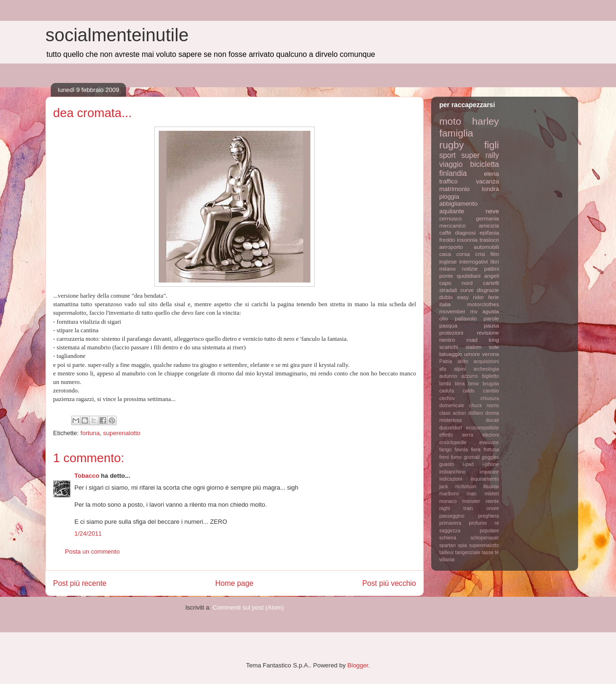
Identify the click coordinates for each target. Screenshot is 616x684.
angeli (492, 276)
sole (494, 347)
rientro (447, 340)
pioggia (449, 196)
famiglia (456, 133)
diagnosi (465, 233)
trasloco (489, 240)
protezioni (451, 333)
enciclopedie (453, 442)
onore (493, 508)
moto (450, 121)
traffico (448, 181)
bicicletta (485, 164)
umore (472, 354)
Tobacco (87, 476)
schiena (448, 538)
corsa (463, 254)
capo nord (456, 283)
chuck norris (484, 406)
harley (485, 121)
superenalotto (122, 433)
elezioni (491, 435)
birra (460, 384)
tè (497, 552)
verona (490, 354)
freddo (447, 240)
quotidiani (469, 276)
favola (462, 450)
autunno (448, 376)
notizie (470, 269)
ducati (492, 420)
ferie (494, 297)
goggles (490, 457)
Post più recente (80, 583)
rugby (452, 145)
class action (453, 413)
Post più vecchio (389, 583)
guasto (447, 464)
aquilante (452, 211)
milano (447, 269)
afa (443, 369)
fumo (456, 457)
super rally (480, 155)
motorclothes (483, 304)
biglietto (490, 376)
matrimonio (454, 189)
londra (490, 189)
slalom (473, 347)
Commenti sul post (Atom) (248, 607)
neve (492, 211)
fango (445, 450)
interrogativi (473, 261)
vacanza (488, 181)
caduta (447, 391)
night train (456, 508)
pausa (491, 325)
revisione (488, 333)
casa (445, 254)
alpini (460, 369)
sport (448, 155)
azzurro (470, 376)
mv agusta (485, 311)
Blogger (358, 665)
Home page (234, 583)
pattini (492, 269)
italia (445, 304)
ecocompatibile (483, 428)
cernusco (450, 218)
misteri (492, 494)
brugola (491, 384)
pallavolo (466, 318)
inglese (448, 261)
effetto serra (456, 435)
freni (444, 457)
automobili (486, 247)
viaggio (451, 164)
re (497, 523)
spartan (448, 545)
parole (492, 318)
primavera (450, 523)
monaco (448, 501)
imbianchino (452, 472)
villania (447, 560)
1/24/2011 (88, 534)
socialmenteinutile (117, 35)
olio (444, 318)
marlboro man (458, 494)
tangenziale (468, 552)
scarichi (449, 347)
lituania (491, 487)
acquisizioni (486, 361)
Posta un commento (92, 552)
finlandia (453, 173)
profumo (478, 523)
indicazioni (451, 479)
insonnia (467, 240)
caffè (445, 233)
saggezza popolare (469, 531)
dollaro (476, 413)
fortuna (90, 433)
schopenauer (485, 538)
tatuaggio (451, 354)
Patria (446, 361)
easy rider (470, 297)
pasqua (448, 325)
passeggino (452, 516)
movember (452, 311)
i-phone (491, 464)
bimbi (445, 384)
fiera (476, 450)
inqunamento (485, 479)
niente (492, 501)
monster (471, 501)
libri (495, 261)
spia (462, 545)
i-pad (468, 464)
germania (487, 218)
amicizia (489, 225)
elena (491, 174)
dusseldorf (451, 428)
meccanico (453, 225)
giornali (472, 457)
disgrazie (488, 290)
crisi (480, 254)
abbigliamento (458, 204)
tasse (488, 552)
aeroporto (451, 247)
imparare (489, 472)
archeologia (486, 369)
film (495, 254)
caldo (468, 391)
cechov (447, 398)
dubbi (446, 297)
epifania (489, 233)
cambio (491, 391)
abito (463, 361)
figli (492, 145)
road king (483, 340)
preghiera (489, 516)
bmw (473, 384)
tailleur (447, 552)
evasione (489, 442)
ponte (446, 276)
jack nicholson (458, 487)
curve (467, 290)
